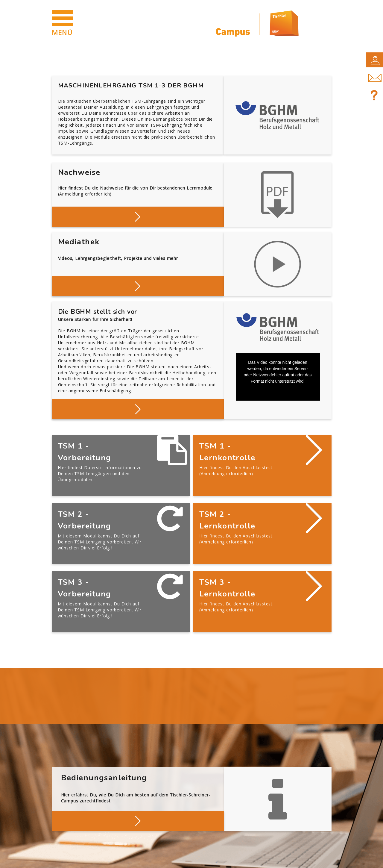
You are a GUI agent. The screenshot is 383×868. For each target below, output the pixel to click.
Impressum (64, 860)
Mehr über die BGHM (138, 409)
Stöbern (138, 285)
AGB (139, 860)
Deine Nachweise (138, 216)
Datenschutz (105, 860)
